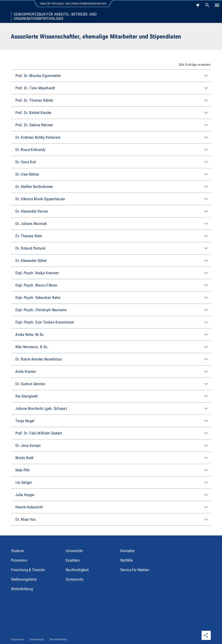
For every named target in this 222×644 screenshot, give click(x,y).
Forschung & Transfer (28, 570)
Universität (74, 551)
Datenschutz (37, 639)
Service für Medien (135, 570)
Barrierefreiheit (59, 639)
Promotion (19, 560)
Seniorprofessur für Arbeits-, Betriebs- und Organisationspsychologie (55, 16)
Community (75, 579)
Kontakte (127, 551)
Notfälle (127, 560)
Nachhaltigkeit (77, 570)
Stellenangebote (24, 579)
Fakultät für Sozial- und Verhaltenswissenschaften (73, 4)
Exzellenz (73, 560)
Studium (18, 551)
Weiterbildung (22, 589)
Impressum (18, 639)
